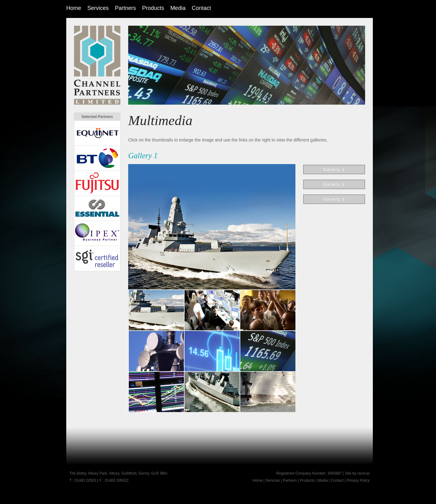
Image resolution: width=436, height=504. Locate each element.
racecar (364, 473)
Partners (125, 8)
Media (178, 8)
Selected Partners (97, 117)
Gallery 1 (334, 169)
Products (153, 8)
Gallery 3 (334, 199)
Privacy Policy (358, 480)
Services (98, 8)
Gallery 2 (334, 184)
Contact (201, 8)
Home (74, 8)
